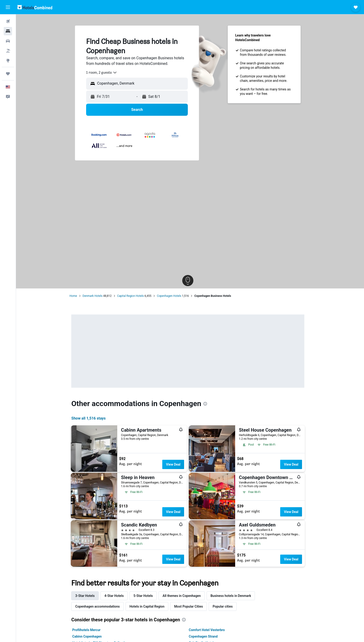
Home (75, 296)
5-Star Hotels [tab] (145, 596)
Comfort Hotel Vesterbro (209, 630)
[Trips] (8, 74)
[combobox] (104, 73)
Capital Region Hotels (133, 296)
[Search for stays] (8, 31)
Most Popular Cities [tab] (191, 606)
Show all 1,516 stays (91, 418)
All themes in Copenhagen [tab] (184, 596)
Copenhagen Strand (205, 636)
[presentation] (207, 404)
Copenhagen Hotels (171, 296)
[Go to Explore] (8, 60)
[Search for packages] (8, 51)
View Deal (175, 464)
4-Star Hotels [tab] (116, 596)
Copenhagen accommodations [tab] (100, 606)
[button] (8, 7)
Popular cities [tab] (225, 606)
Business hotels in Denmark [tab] (233, 596)
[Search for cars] (8, 41)
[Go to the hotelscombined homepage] (35, 7)
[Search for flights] (8, 21)
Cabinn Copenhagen (89, 636)
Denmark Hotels (95, 296)
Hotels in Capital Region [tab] (149, 606)
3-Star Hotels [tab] (87, 596)
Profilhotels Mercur (89, 630)
